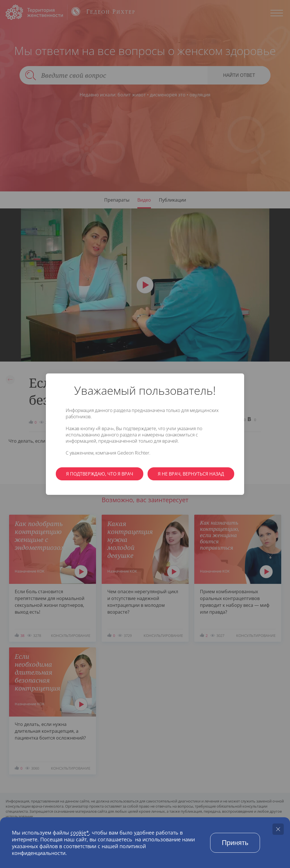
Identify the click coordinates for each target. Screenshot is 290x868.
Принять (235, 843)
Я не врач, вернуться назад (191, 474)
